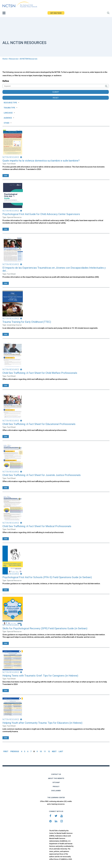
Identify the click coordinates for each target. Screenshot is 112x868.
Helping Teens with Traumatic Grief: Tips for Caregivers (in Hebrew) (40, 676)
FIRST (6, 751)
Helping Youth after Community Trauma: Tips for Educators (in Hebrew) (42, 723)
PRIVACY (56, 787)
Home (5, 59)
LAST (61, 751)
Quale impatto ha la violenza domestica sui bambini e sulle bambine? (41, 161)
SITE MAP (56, 782)
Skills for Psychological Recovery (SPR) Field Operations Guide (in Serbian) (45, 628)
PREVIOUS (15, 751)
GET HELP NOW (56, 13)
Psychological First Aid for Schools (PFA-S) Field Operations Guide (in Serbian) (47, 577)
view (6, 176)
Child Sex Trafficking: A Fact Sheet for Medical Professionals (37, 526)
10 (41, 751)
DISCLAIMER (56, 791)
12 (49, 751)
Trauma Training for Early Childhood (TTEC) (27, 322)
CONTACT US (56, 774)
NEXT (54, 751)
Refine (6, 81)
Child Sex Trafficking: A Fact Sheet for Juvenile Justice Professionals (42, 475)
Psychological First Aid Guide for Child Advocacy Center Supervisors (41, 214)
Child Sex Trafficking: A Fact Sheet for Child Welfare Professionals (40, 373)
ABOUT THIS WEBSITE (56, 778)
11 (45, 751)
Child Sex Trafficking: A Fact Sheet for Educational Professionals (39, 424)
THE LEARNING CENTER (56, 798)
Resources (14, 59)
